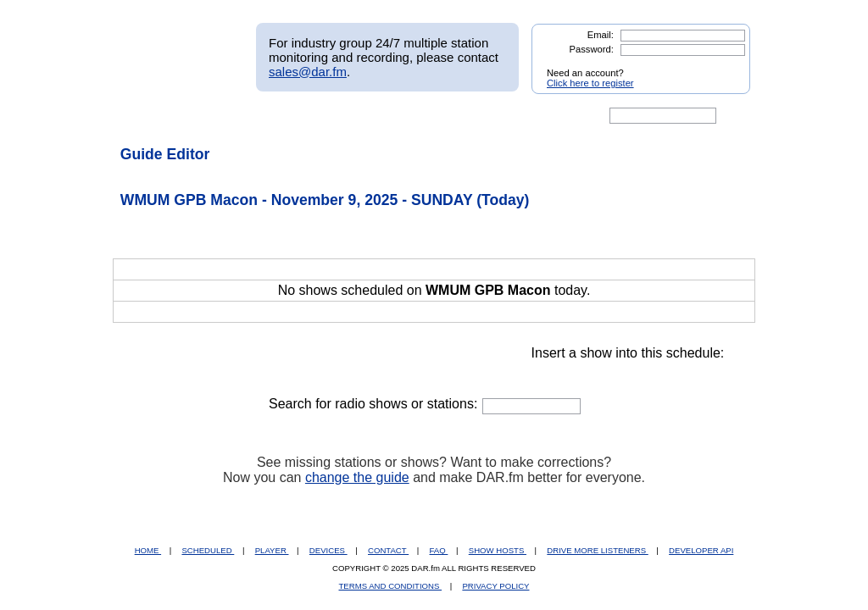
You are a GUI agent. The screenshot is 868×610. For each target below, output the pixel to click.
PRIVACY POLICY (495, 586)
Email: (601, 35)
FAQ (439, 550)
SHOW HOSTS (498, 550)
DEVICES (328, 550)
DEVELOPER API (701, 550)
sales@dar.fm (308, 72)
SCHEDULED (208, 550)
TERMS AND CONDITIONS (391, 586)
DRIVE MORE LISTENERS (597, 550)
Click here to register (590, 83)
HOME (148, 550)
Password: (592, 49)
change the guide (357, 477)
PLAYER (272, 550)
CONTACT (388, 550)
